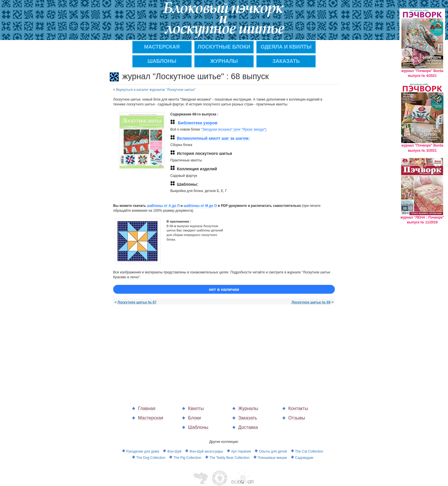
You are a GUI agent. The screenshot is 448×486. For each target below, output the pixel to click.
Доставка (248, 427)
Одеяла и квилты (286, 47)
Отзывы (297, 418)
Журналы (248, 408)
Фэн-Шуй (174, 451)
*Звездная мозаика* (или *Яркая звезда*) (234, 129)
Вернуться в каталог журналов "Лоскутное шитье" (156, 90)
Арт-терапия (241, 451)
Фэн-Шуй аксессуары (206, 451)
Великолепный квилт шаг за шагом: (213, 138)
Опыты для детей (273, 451)
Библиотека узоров (198, 123)
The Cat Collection (309, 451)
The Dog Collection (151, 458)
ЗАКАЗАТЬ (286, 61)
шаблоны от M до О (201, 206)
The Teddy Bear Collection (230, 458)
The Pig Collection (187, 458)
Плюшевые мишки (272, 458)
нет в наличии (224, 289)
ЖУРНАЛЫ (224, 61)
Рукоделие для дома (143, 451)
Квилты (196, 408)
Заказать (248, 418)
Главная (147, 408)
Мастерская (151, 418)
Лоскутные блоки (224, 47)
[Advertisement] (161, 349)
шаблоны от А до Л (163, 206)
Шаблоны (162, 61)
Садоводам (304, 458)
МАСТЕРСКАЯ (162, 47)
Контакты (298, 408)
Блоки (194, 418)
